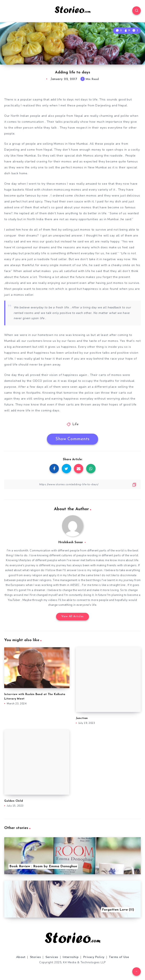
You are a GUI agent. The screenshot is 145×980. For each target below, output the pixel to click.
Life (75, 424)
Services (52, 957)
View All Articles (72, 616)
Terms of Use (119, 957)
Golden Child (14, 801)
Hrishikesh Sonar (71, 542)
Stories (35, 957)
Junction (82, 718)
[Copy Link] (72, 484)
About (21, 957)
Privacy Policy (94, 957)
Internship (71, 957)
